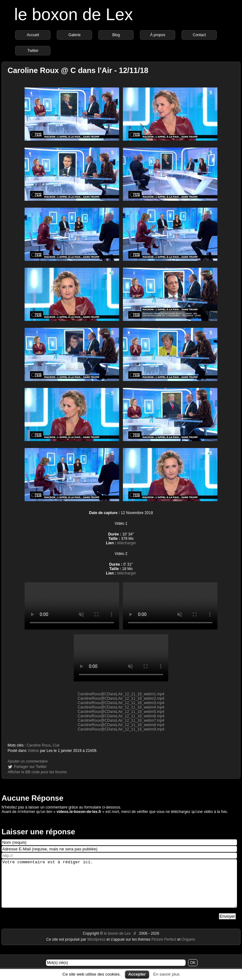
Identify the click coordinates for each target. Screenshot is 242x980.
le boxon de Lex (74, 14)
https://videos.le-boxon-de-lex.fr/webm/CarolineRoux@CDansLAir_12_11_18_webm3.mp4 (72, 606)
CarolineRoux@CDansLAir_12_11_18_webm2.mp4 (121, 698)
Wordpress (97, 949)
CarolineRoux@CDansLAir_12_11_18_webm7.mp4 (121, 720)
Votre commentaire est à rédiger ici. (119, 888)
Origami (188, 949)
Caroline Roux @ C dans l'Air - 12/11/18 (78, 70)
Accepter (137, 974)
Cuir (56, 745)
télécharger (127, 543)
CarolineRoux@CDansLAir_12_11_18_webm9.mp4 (121, 729)
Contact (199, 35)
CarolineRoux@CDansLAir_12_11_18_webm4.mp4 (121, 707)
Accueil (33, 35)
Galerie (75, 35)
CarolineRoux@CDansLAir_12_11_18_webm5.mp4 (121, 712)
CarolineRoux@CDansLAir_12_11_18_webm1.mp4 (121, 694)
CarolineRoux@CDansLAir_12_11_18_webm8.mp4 (121, 725)
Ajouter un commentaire (28, 761)
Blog (116, 35)
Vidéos (33, 751)
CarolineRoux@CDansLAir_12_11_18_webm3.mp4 (121, 703)
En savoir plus (166, 974)
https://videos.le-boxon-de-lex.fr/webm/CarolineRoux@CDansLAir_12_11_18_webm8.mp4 (170, 606)
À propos (158, 35)
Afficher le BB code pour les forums (37, 772)
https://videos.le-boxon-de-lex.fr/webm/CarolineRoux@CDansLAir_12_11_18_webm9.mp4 (121, 658)
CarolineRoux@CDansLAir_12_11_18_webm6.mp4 (121, 716)
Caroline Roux (39, 745)
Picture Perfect (164, 949)
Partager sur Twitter (30, 767)
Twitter (33, 51)
